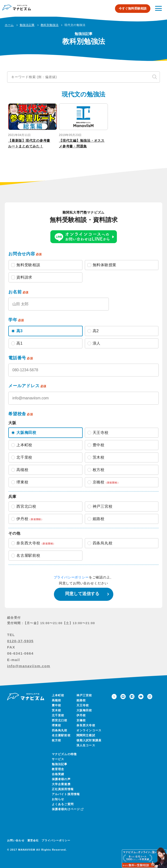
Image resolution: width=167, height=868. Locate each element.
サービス (58, 759)
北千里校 (58, 715)
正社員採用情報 (63, 789)
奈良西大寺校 (86, 725)
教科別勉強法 (50, 25)
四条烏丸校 (60, 730)
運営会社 (33, 840)
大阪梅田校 (84, 710)
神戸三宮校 (84, 695)
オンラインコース (89, 730)
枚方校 (57, 740)
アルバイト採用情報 (66, 794)
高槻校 (57, 700)
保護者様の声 (61, 779)
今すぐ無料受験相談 (133, 8)
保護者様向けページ (67, 809)
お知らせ (58, 799)
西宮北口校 (60, 720)
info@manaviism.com (29, 666)
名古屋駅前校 (61, 735)
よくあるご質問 (63, 804)
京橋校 (81, 720)
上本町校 (58, 695)
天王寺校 (83, 705)
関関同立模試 (86, 735)
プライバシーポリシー (71, 577)
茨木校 (57, 710)
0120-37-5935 (20, 641)
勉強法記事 (60, 764)
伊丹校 (81, 715)
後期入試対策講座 (89, 740)
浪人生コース (86, 745)
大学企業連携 (61, 784)
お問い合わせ (16, 840)
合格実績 (58, 774)
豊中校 (57, 705)
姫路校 (81, 700)
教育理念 (58, 769)
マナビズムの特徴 (64, 754)
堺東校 (57, 725)
